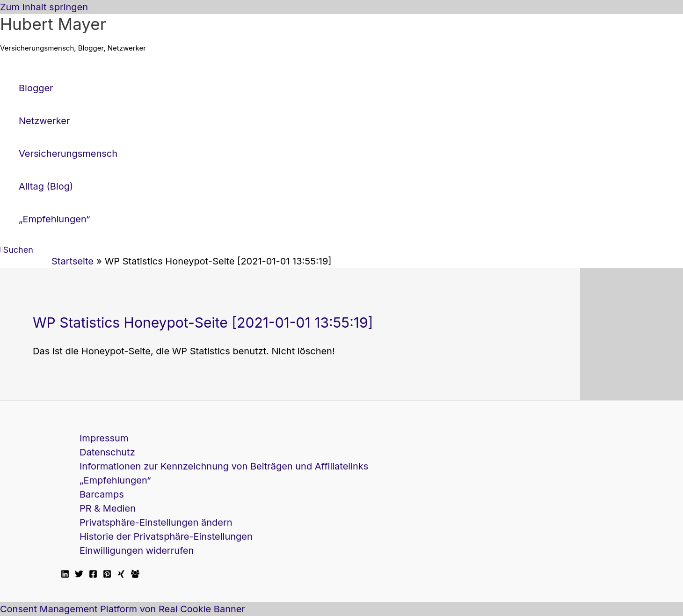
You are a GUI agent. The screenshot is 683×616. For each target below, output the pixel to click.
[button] (17, 250)
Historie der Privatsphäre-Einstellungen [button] (166, 536)
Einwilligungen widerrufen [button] (137, 550)
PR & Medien (108, 508)
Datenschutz (107, 452)
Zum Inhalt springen (44, 7)
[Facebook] (93, 575)
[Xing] (121, 575)
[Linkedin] (65, 575)
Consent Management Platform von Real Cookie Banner (123, 609)
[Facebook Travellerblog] (135, 575)
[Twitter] (79, 575)
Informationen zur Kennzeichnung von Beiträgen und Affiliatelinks (224, 466)
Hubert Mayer (53, 24)
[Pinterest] (107, 575)
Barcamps (102, 494)
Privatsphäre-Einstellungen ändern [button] (156, 522)
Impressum (104, 438)
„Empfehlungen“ (115, 480)
